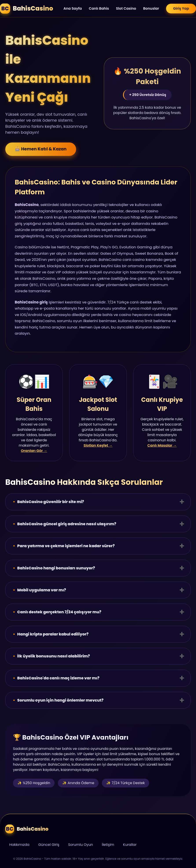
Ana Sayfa (72, 8)
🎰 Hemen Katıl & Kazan (41, 150)
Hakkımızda (19, 845)
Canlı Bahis (99, 8)
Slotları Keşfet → (98, 445)
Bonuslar (151, 8)
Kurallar (130, 845)
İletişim (108, 845)
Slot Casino (126, 8)
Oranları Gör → (34, 451)
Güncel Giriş (49, 845)
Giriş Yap (181, 8)
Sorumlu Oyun (81, 845)
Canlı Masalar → (162, 445)
